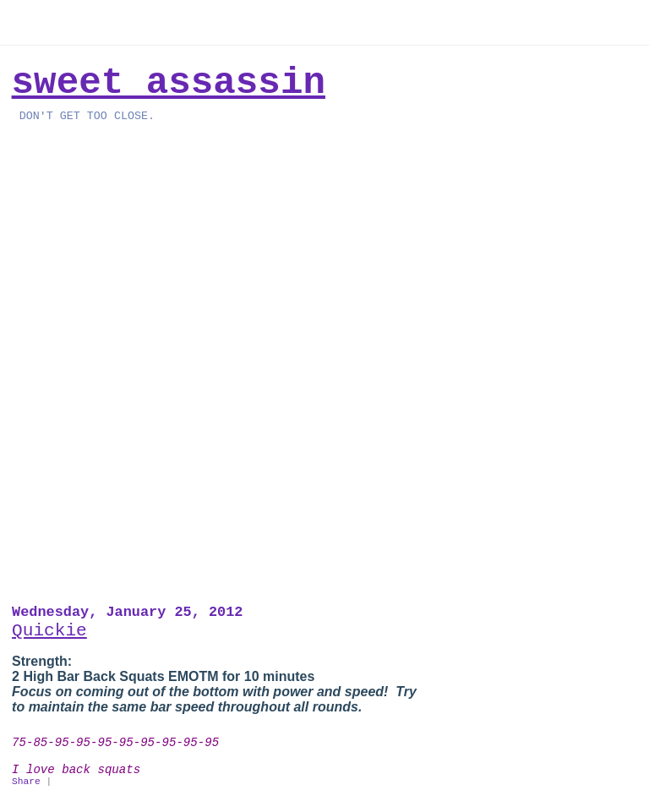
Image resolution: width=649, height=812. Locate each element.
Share (26, 782)
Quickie (49, 630)
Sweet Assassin (169, 83)
